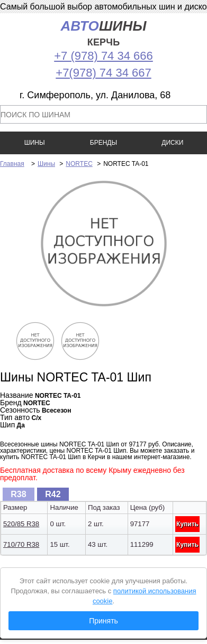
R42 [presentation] (53, 494)
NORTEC (79, 164)
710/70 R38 (21, 544)
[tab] (19, 494)
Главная (12, 164)
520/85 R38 (21, 524)
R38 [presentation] (18, 494)
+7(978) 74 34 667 (103, 73)
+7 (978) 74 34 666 (103, 56)
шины (103, 33)
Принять (103, 621)
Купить (187, 524)
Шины (46, 164)
